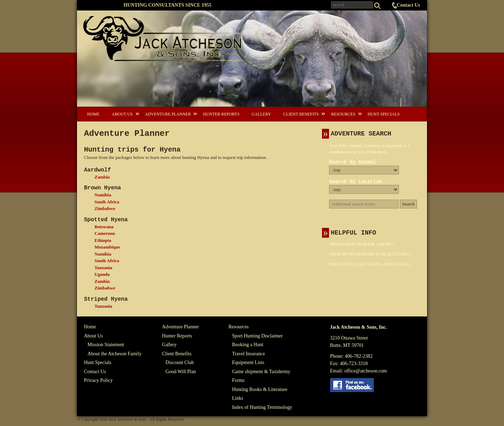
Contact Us (409, 5)
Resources (343, 114)
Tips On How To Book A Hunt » (362, 244)
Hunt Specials (383, 114)
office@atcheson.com (366, 371)
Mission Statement (106, 345)
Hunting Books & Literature (260, 389)
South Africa (107, 202)
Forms (238, 380)
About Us (122, 114)
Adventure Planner (168, 114)
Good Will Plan (181, 372)
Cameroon (105, 233)
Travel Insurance (248, 354)
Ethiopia (103, 240)
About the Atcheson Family (114, 354)
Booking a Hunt (248, 345)
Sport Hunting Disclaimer (257, 336)
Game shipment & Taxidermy (261, 372)
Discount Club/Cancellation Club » (370, 264)
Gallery (261, 114)
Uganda (102, 274)
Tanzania (103, 268)
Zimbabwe (105, 208)
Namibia (103, 195)
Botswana (104, 227)
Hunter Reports (221, 114)
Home (93, 114)
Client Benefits (301, 114)
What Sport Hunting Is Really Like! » (370, 254)
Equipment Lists (248, 362)
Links (238, 398)
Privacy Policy (98, 380)
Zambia (102, 177)
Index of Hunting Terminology (262, 407)
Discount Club (180, 362)
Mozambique (107, 247)
